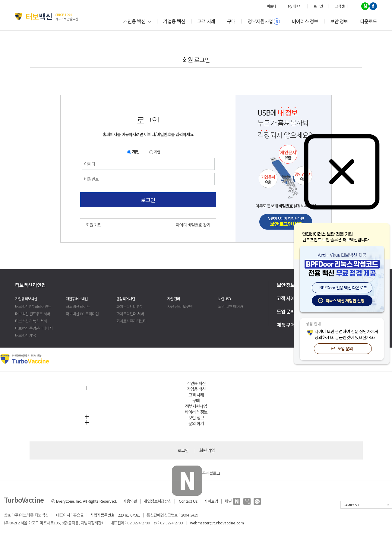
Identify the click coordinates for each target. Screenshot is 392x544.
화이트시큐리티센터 (131, 321)
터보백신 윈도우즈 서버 (33, 314)
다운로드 (368, 21)
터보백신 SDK (25, 335)
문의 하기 (196, 423)
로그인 (148, 200)
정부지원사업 (264, 21)
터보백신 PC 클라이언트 (33, 306)
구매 (231, 21)
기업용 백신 (174, 21)
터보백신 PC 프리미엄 (82, 314)
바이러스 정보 (305, 21)
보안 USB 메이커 (231, 306)
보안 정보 (339, 21)
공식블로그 (196, 473)
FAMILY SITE (352, 505)
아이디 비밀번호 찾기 (193, 225)
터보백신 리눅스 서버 (31, 321)
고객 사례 (206, 21)
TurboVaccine (24, 500)
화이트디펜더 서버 (130, 314)
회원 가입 (94, 225)
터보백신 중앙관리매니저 (34, 328)
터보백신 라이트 (78, 306)
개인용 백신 (137, 21)
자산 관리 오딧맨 (180, 306)
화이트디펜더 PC (129, 306)
